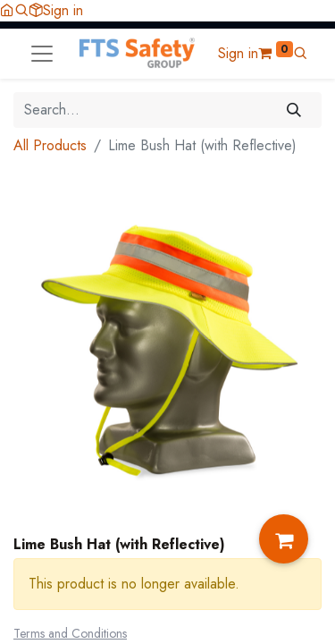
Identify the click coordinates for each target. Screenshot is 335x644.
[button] (21, 10)
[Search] (294, 110)
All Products (50, 145)
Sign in (63, 10)
